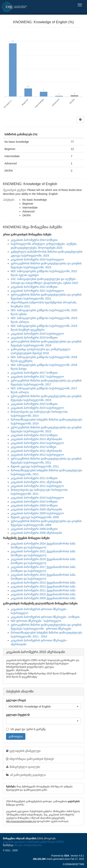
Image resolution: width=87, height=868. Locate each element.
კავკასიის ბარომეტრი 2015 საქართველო (37, 408)
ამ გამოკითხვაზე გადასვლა (26, 775)
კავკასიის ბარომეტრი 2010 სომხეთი (34, 502)
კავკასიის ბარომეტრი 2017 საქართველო (37, 377)
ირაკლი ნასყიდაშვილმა (28, 845)
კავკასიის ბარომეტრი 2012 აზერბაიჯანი (36, 451)
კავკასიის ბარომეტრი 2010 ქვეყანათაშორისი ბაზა (43, 594)
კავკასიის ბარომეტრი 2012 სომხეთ (33, 447)
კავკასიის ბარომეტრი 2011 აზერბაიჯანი (36, 482)
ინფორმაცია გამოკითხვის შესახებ (30, 759)
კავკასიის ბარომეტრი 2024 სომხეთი (34, 240)
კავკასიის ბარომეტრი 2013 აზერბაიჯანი (36, 439)
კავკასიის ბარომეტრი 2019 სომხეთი (34, 338)
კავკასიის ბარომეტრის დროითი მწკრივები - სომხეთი (45, 617)
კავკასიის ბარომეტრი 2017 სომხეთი (34, 373)
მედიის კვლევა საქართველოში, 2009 (35, 517)
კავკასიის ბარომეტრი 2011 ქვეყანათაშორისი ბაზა (43, 590)
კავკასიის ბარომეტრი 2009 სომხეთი (34, 505)
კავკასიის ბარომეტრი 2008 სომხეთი (34, 529)
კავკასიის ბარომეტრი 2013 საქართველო (37, 443)
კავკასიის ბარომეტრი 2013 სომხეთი (34, 435)
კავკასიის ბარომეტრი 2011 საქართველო (37, 486)
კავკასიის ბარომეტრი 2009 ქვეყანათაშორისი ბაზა (43, 598)
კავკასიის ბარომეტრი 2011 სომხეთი (34, 478)
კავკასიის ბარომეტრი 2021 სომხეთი (34, 287)
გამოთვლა (16, 736)
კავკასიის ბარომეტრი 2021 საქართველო (37, 291)
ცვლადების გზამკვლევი (23, 751)
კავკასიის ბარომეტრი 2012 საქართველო (37, 455)
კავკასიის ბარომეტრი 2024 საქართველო (37, 259)
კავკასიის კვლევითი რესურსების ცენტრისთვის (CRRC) (33, 842)
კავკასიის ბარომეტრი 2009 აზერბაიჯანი (36, 509)
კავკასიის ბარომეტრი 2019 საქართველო (37, 334)
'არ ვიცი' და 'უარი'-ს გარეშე (26, 729)
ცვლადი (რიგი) (16, 700)
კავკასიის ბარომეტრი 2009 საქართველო (37, 513)
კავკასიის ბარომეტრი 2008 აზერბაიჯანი (36, 533)
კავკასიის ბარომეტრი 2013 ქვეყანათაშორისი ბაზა (43, 583)
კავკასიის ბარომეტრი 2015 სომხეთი (34, 404)
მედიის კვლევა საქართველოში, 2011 (35, 466)
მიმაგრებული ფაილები (23, 767)
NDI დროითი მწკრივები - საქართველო (36, 621)
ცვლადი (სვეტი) (16, 715)
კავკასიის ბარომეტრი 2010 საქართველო (37, 498)
